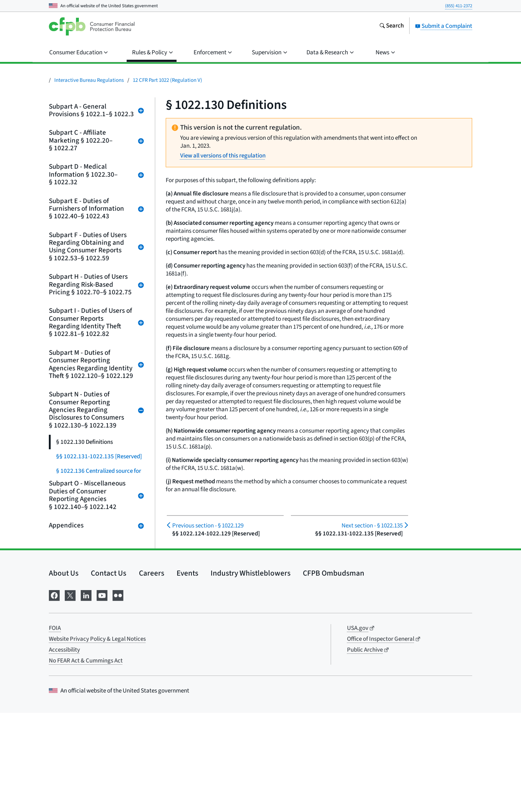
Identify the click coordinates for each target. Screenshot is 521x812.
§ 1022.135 (372, 526)
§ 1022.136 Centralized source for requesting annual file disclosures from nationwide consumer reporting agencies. (99, 482)
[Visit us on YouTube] (102, 694)
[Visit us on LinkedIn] (86, 694)
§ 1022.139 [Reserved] (84, 580)
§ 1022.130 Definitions (84, 442)
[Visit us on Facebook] (54, 694)
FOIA (55, 727)
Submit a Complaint (444, 26)
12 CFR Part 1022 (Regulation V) (168, 80)
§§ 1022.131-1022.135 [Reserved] (99, 457)
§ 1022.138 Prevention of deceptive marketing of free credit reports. (99, 558)
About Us (64, 672)
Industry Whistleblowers (251, 672)
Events (187, 672)
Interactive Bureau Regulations (89, 80)
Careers (152, 672)
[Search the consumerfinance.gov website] (391, 26)
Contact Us (109, 672)
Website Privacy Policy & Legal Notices (97, 738)
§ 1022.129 (208, 526)
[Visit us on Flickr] (118, 694)
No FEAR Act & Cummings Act (86, 760)
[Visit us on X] (70, 694)
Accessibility (64, 749)
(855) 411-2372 (459, 6)
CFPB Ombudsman (334, 672)
